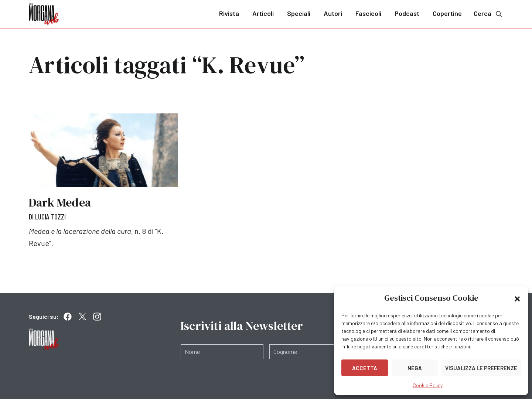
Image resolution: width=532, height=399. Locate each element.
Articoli (263, 13)
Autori (333, 13)
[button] (517, 298)
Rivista (229, 13)
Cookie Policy (428, 385)
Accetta (365, 368)
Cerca (488, 13)
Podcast (407, 13)
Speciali (299, 13)
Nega (415, 368)
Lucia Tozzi (50, 216)
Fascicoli (368, 13)
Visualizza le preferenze (481, 368)
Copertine (447, 13)
